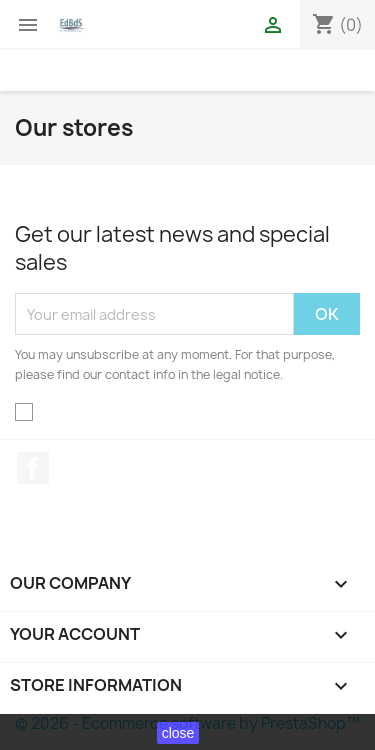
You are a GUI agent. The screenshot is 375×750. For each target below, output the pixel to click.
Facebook (33, 468)
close (178, 733)
